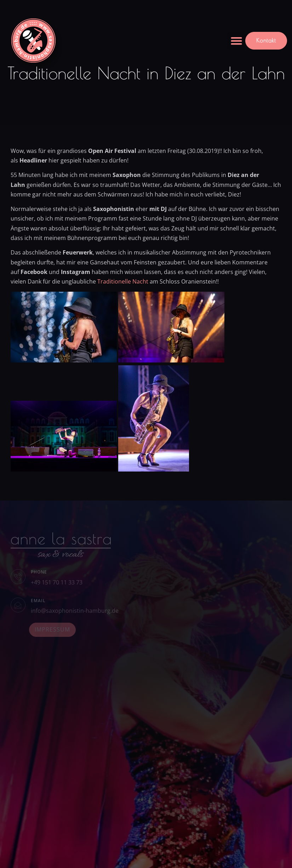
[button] (236, 41)
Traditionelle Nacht (123, 281)
